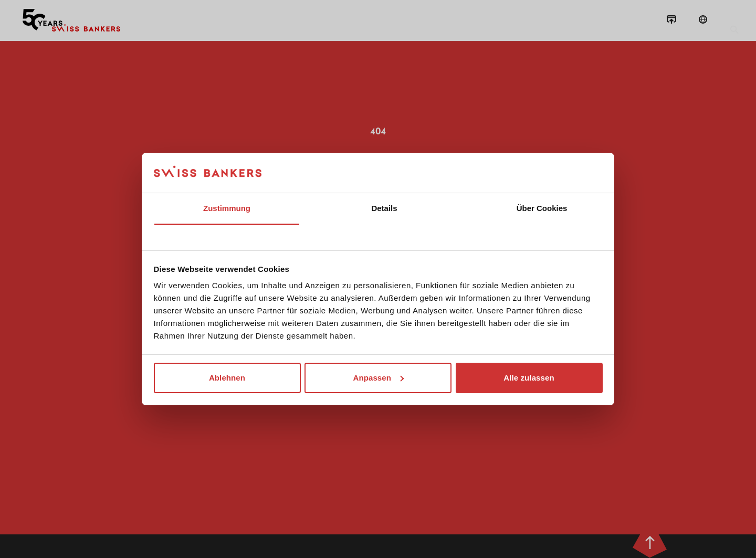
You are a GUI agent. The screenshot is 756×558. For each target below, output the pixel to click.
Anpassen (379, 378)
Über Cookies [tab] (542, 208)
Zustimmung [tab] (227, 208)
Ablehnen (227, 378)
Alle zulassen (529, 378)
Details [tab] (384, 208)
